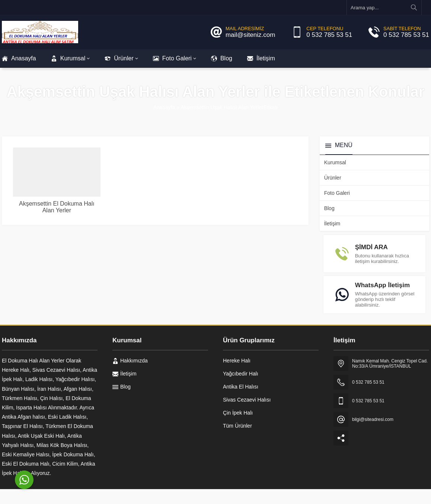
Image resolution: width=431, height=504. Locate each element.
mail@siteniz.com (250, 35)
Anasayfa (164, 107)
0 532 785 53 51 (329, 35)
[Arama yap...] (384, 7)
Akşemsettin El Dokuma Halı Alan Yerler (57, 207)
